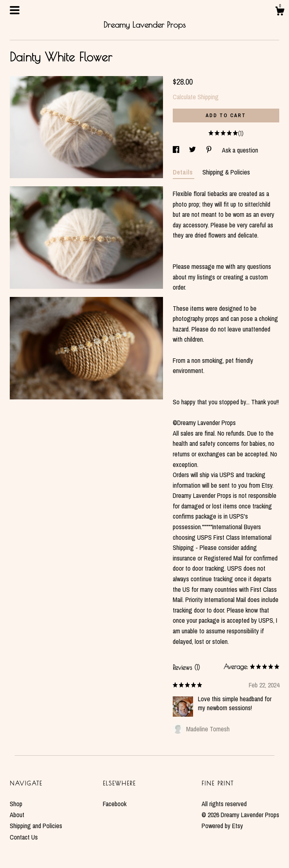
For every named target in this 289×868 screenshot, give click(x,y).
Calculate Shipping (196, 97)
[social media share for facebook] (177, 150)
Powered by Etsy (222, 826)
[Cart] (280, 12)
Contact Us (24, 837)
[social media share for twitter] (193, 150)
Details (184, 172)
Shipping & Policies (226, 172)
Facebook (115, 804)
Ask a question (240, 150)
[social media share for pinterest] (210, 150)
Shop (16, 804)
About (17, 815)
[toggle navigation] (15, 10)
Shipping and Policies (36, 826)
